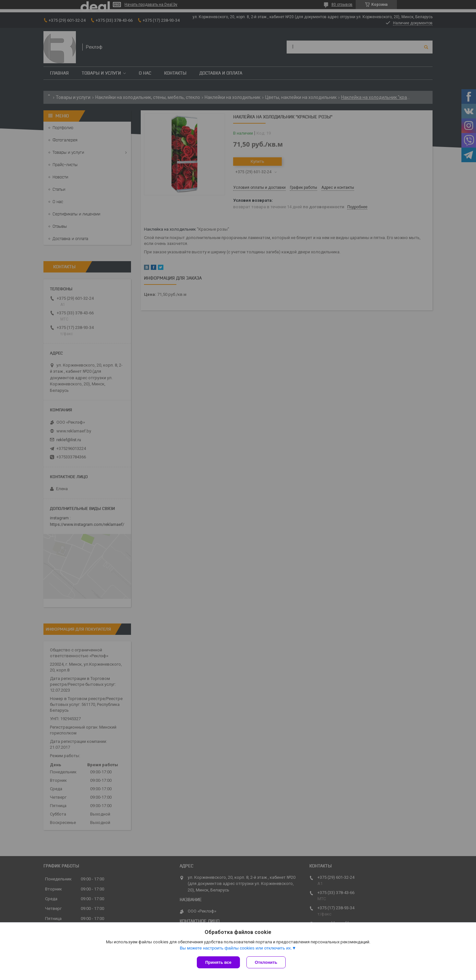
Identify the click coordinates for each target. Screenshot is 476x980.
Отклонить (266, 962)
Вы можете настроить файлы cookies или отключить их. (236, 948)
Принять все (218, 962)
